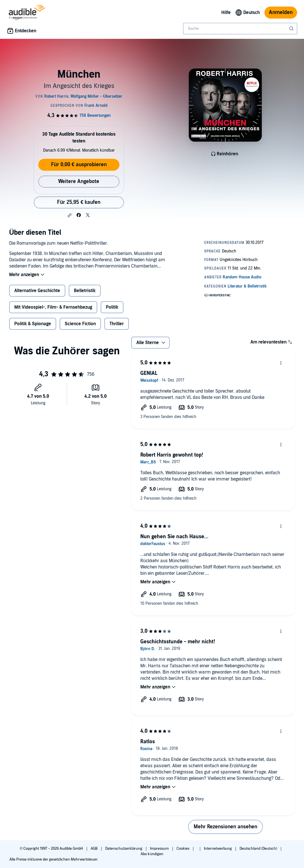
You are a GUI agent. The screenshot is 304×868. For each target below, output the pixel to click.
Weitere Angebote (79, 181)
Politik (112, 307)
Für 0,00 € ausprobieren (79, 165)
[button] (70, 215)
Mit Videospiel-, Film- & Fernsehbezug (53, 307)
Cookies (183, 849)
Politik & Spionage (33, 324)
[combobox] (240, 29)
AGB (95, 849)
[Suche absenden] (292, 29)
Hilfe (226, 13)
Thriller (117, 324)
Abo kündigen (152, 854)
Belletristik (85, 291)
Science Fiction (80, 324)
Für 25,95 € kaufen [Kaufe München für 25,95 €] (79, 202)
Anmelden (281, 12)
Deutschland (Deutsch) (259, 849)
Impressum (160, 849)
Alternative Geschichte (37, 291)
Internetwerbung (218, 849)
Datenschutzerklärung (124, 849)
